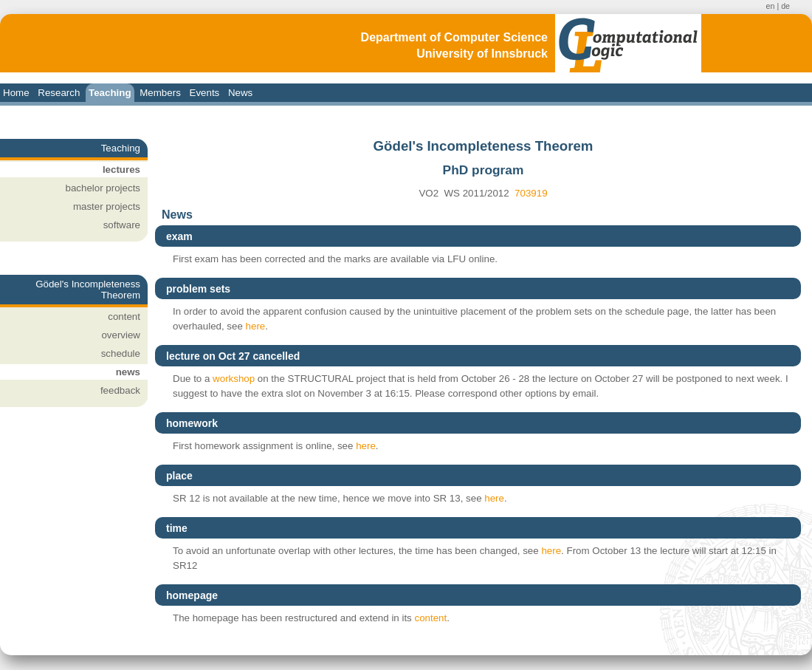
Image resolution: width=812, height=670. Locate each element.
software (122, 225)
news (128, 372)
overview (121, 335)
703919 (531, 193)
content (124, 317)
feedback (120, 390)
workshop (234, 379)
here (256, 326)
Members (160, 93)
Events (205, 93)
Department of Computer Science (454, 37)
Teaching (110, 93)
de (785, 6)
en (771, 6)
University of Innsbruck (482, 54)
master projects (107, 206)
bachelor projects (103, 188)
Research (59, 93)
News (240, 93)
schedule (121, 353)
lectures (121, 170)
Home (16, 93)
